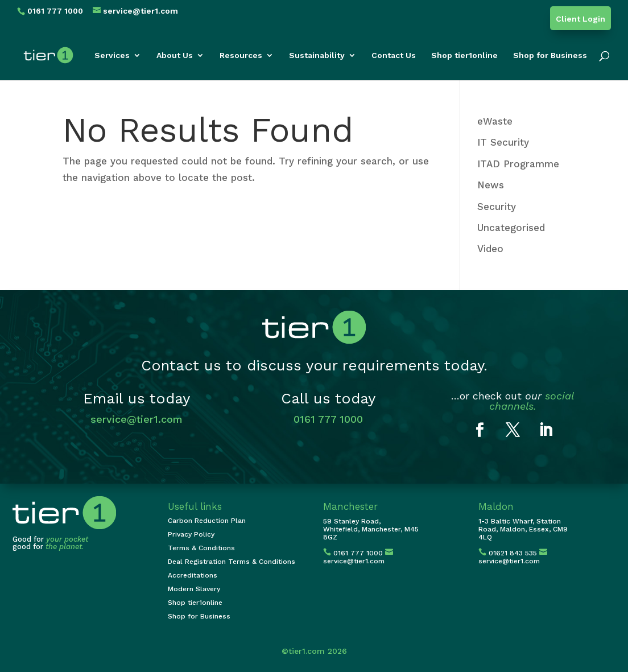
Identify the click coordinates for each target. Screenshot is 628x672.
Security (497, 207)
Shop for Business (550, 55)
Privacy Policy (191, 534)
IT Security (503, 142)
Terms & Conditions (201, 548)
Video (490, 249)
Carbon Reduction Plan (207, 521)
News (491, 185)
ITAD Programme (518, 164)
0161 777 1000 (328, 419)
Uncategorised (511, 228)
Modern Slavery (194, 589)
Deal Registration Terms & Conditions (232, 562)
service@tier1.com (137, 419)
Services (112, 55)
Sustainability (317, 55)
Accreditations (193, 575)
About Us (175, 55)
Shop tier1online (464, 55)
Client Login (581, 19)
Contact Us (394, 55)
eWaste (495, 121)
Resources (241, 55)
